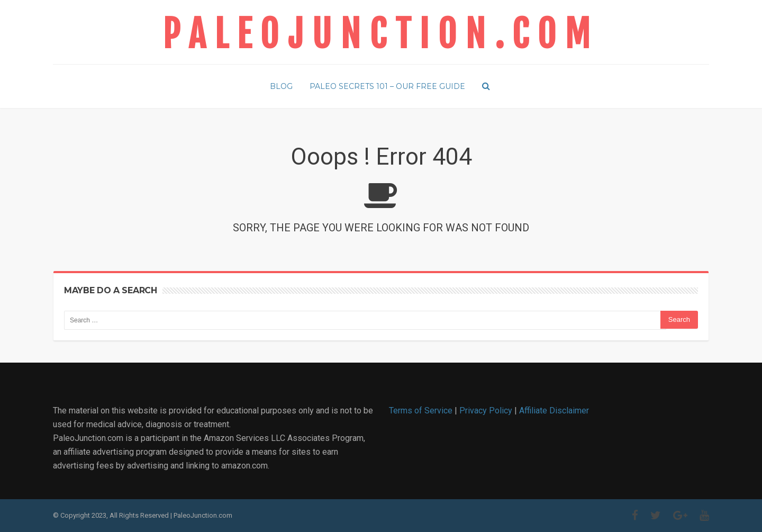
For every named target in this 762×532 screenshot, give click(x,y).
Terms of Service (421, 411)
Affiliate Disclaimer (554, 411)
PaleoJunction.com (381, 34)
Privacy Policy (486, 411)
